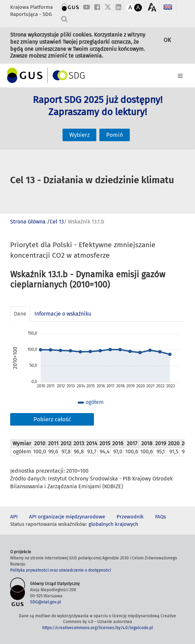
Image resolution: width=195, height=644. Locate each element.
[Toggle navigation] (97, 74)
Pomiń (115, 124)
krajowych (127, 524)
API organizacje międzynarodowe (67, 517)
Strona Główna (28, 222)
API (14, 517)
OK (167, 43)
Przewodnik (130, 517)
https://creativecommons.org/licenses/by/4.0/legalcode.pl (98, 628)
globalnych (101, 524)
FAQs (161, 517)
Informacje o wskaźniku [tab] (63, 314)
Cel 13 (57, 222)
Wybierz (79, 124)
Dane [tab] (20, 314)
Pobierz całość (52, 419)
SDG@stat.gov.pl (46, 602)
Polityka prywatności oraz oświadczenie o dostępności (60, 570)
